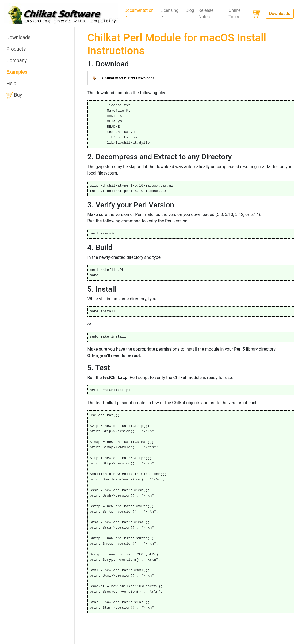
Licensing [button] (169, 10)
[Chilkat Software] (62, 14)
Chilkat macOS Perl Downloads (128, 78)
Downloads (280, 14)
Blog (190, 10)
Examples (17, 72)
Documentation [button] (139, 10)
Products (16, 49)
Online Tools (234, 14)
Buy (14, 95)
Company (17, 60)
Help (11, 83)
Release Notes (206, 14)
